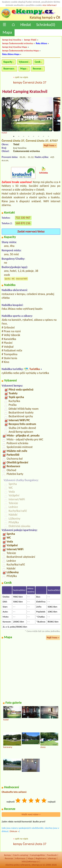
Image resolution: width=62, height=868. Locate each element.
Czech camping (21, 855)
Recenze (37, 69)
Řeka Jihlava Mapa (11, 54)
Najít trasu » (50, 145)
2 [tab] (19, 136)
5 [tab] (34, 136)
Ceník (38, 62)
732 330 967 (23, 218)
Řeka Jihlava (41, 43)
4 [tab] (29, 136)
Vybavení (24, 62)
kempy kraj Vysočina (12, 40)
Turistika (34, 369)
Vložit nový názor (31, 814)
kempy (7, 855)
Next (58, 116)
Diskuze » (14, 831)
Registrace (41, 858)
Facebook (52, 855)
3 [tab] (24, 136)
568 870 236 (23, 223)
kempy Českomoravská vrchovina (18, 43)
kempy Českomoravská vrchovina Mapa (21, 51)
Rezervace (9, 69)
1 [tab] (14, 136)
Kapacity (8, 62)
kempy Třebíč (30, 40)
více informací (49, 5)
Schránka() (46, 25)
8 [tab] (48, 136)
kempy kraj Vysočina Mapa (15, 47)
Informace (20, 858)
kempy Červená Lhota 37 (30, 82)
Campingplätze (38, 855)
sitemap (52, 858)
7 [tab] (43, 136)
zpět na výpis (22, 77)
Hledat (26, 25)
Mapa (7, 32)
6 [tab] (39, 136)
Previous (4, 116)
